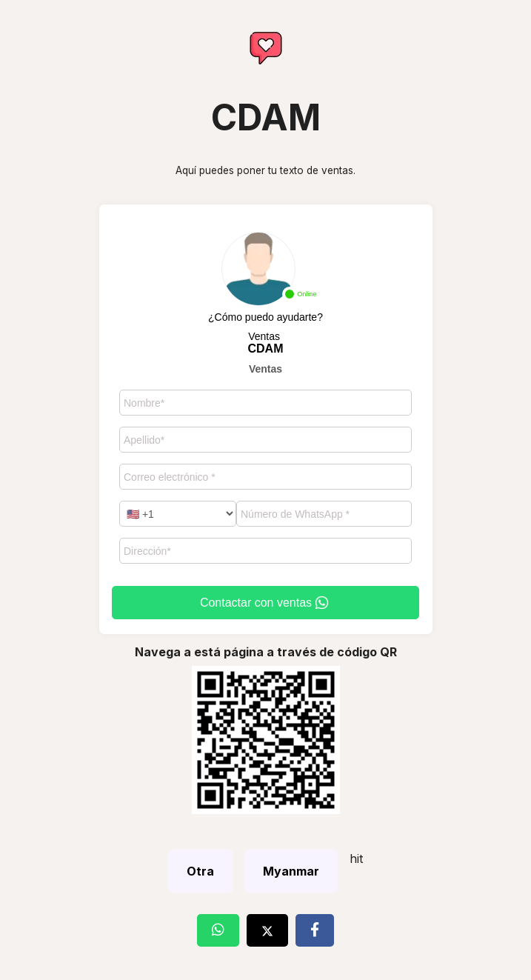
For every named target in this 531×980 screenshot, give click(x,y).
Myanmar (291, 871)
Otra (200, 871)
